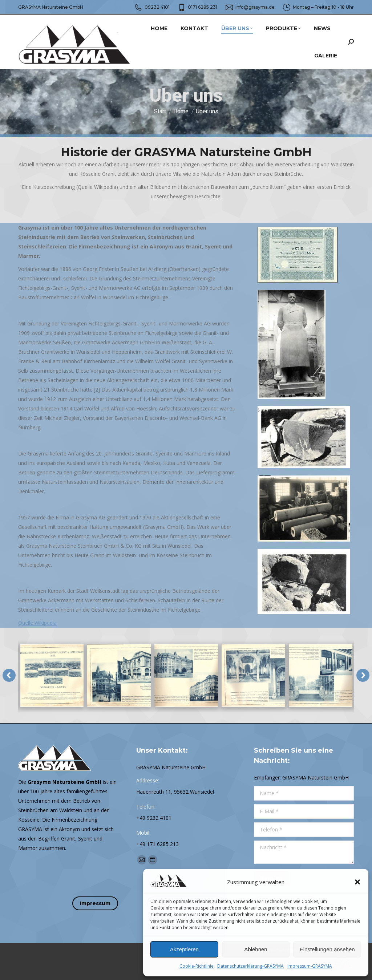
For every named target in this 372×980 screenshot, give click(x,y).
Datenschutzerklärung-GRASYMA (250, 966)
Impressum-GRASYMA (310, 966)
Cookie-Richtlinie (197, 966)
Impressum (95, 903)
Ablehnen (256, 949)
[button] (357, 882)
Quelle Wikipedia (37, 623)
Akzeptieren (184, 949)
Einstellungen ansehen (327, 949)
